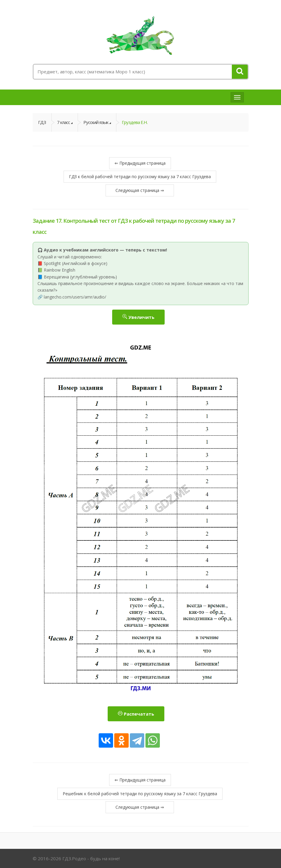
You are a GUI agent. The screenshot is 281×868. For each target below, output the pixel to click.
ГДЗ (42, 122)
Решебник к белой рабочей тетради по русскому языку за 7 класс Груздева (140, 794)
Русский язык (96, 122)
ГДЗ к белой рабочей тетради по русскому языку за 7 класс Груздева (140, 177)
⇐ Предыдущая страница (140, 163)
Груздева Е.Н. (135, 122)
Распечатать (136, 714)
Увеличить (138, 317)
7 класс (63, 122)
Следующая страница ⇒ (140, 190)
